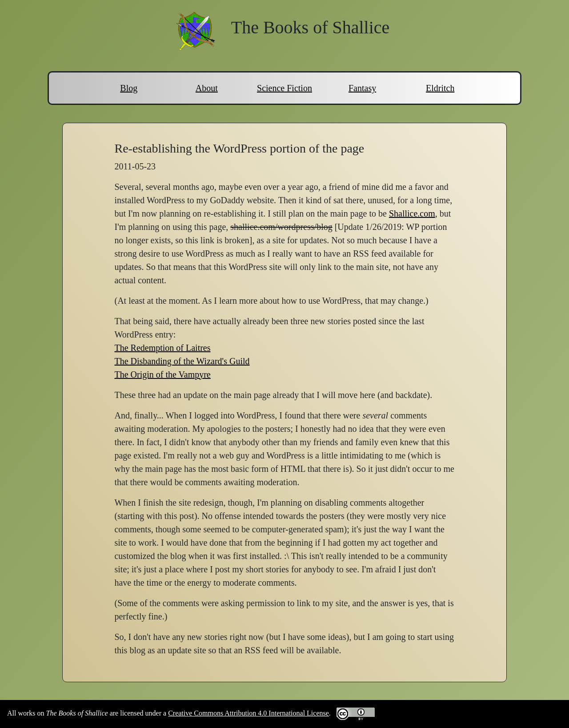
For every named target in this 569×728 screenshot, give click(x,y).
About (207, 88)
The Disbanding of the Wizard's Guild (182, 361)
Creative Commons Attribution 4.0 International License (248, 713)
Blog (129, 88)
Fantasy (362, 88)
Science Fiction (284, 88)
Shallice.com (412, 213)
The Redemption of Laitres (162, 348)
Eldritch (440, 88)
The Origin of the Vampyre (162, 374)
